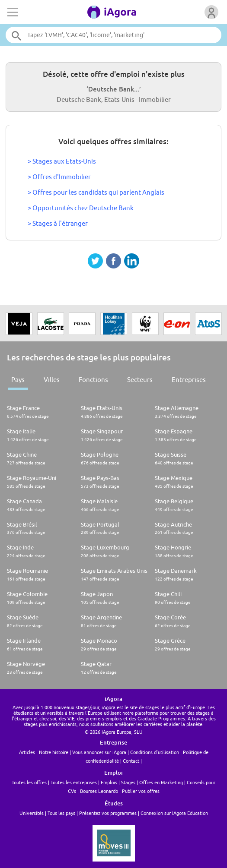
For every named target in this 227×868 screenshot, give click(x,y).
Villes (52, 380)
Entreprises (189, 380)
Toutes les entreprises (74, 782)
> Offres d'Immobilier (59, 177)
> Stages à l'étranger (58, 223)
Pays (18, 380)
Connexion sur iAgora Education (174, 813)
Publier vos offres (141, 791)
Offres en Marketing (161, 782)
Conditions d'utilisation (155, 752)
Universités (32, 813)
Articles (27, 752)
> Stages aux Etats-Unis (62, 161)
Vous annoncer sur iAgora (99, 752)
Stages (128, 782)
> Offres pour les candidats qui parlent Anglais (96, 192)
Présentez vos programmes (108, 813)
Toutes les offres (29, 782)
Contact (131, 761)
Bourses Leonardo (99, 791)
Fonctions (93, 380)
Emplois (109, 782)
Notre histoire (54, 752)
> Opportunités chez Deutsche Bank (81, 208)
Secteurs (140, 380)
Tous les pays (61, 813)
